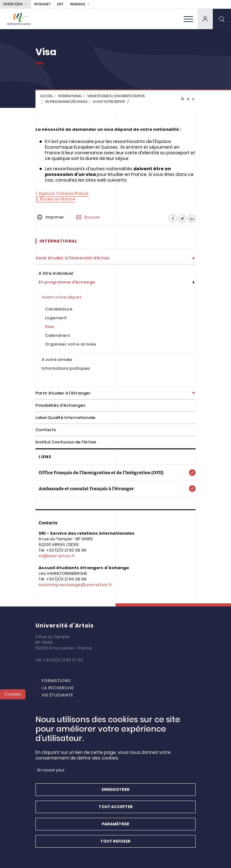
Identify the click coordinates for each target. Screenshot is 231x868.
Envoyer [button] (88, 217)
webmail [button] (78, 4)
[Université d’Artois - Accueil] (19, 19)
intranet (42, 4)
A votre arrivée (57, 360)
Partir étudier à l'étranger (63, 393)
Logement (56, 318)
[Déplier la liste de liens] (193, 258)
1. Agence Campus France (62, 193)
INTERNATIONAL (70, 96)
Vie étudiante (57, 695)
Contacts (46, 430)
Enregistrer (116, 797)
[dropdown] (205, 19)
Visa (49, 327)
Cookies (13, 702)
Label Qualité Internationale (65, 418)
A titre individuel (56, 273)
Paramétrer (115, 832)
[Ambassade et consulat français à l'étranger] (115, 489)
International (59, 702)
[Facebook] (173, 218)
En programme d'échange (66, 102)
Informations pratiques (66, 368)
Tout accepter (116, 815)
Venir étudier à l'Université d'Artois (116, 96)
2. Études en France (55, 199)
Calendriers (57, 335)
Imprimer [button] (51, 217)
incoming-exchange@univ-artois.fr (75, 585)
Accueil (47, 96)
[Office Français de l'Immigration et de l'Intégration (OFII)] (115, 473)
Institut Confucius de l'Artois (66, 442)
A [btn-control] (183, 99)
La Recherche (58, 688)
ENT (60, 4)
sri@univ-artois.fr (57, 556)
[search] (222, 19)
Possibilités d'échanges (60, 405)
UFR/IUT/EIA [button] (13, 4)
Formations (56, 681)
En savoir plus (51, 778)
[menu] (188, 19)
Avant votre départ (109, 102)
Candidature (59, 309)
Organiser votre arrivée (70, 344)
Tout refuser (115, 849)
